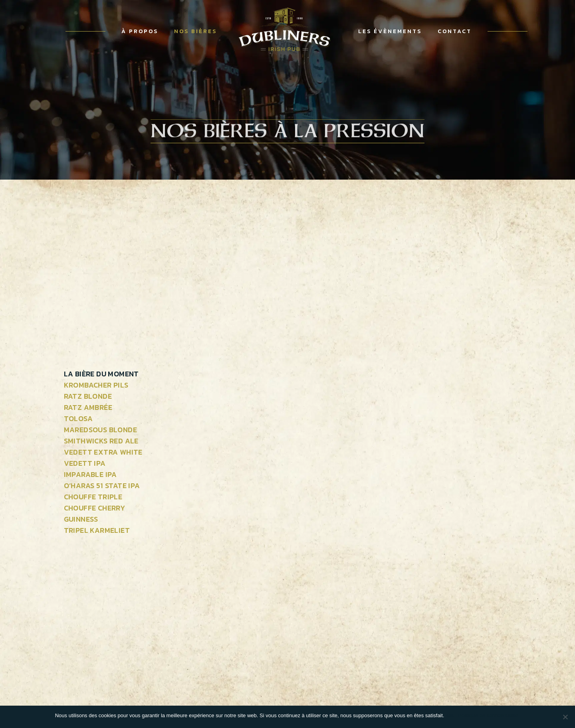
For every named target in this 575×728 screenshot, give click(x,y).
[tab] (103, 374)
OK (452, 715)
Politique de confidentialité (490, 715)
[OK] (565, 717)
